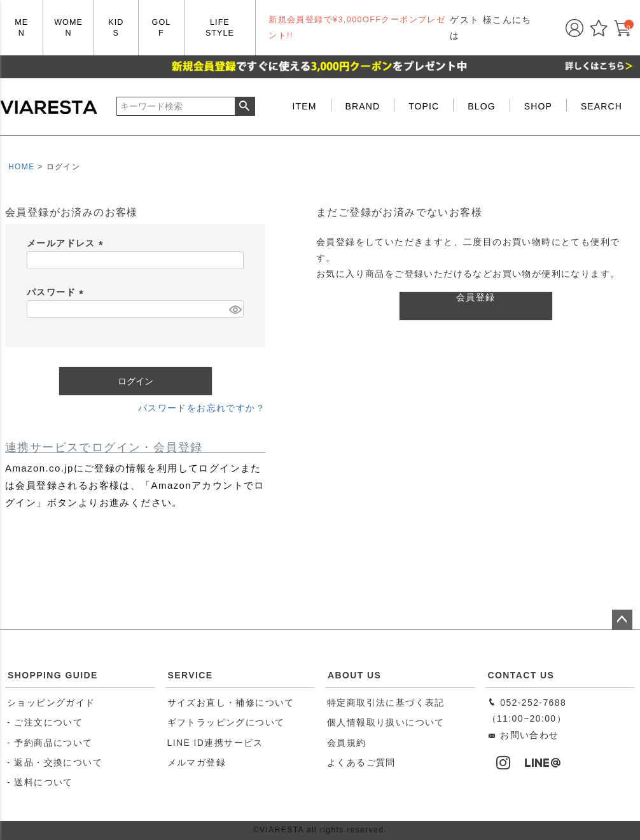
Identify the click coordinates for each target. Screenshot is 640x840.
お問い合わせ (523, 735)
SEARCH (602, 106)
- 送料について (40, 782)
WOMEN (68, 28)
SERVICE (191, 675)
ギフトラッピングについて (226, 722)
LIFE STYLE (220, 28)
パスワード (57, 292)
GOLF (162, 28)
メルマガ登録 (197, 762)
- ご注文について (45, 722)
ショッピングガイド (51, 703)
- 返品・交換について (55, 762)
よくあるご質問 (361, 762)
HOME (22, 167)
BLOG (481, 106)
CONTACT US (521, 675)
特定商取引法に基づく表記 (386, 703)
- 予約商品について (50, 743)
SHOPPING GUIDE (53, 675)
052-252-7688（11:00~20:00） (527, 710)
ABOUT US (354, 675)
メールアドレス (67, 243)
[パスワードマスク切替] (235, 309)
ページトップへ (622, 620)
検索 (245, 106)
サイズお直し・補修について (231, 703)
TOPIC (424, 106)
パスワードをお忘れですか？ (202, 408)
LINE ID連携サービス (215, 743)
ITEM (305, 106)
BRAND (363, 106)
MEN (21, 28)
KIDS (116, 28)
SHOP (538, 106)
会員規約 (347, 743)
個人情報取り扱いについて (386, 722)
